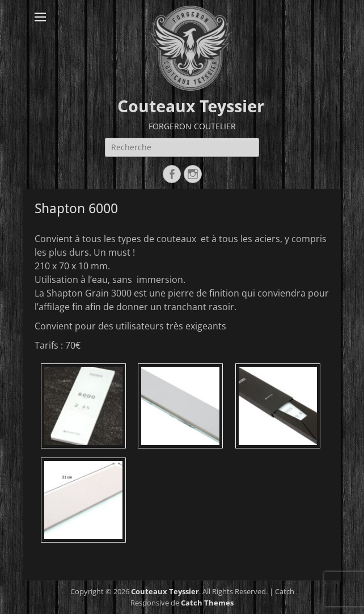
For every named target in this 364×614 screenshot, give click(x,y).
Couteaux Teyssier (191, 106)
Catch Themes (207, 603)
